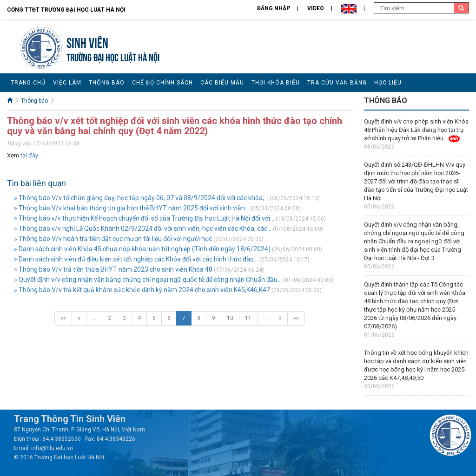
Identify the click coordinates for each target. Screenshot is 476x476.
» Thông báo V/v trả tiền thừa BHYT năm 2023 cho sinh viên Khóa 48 (113, 269)
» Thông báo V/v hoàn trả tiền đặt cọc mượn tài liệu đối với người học (113, 239)
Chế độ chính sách (162, 83)
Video (316, 8)
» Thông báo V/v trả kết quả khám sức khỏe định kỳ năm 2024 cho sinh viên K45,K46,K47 (142, 290)
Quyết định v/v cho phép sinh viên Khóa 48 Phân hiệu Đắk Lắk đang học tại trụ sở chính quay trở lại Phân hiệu (416, 130)
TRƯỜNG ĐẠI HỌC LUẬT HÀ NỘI (113, 56)
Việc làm (67, 83)
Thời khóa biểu (276, 83)
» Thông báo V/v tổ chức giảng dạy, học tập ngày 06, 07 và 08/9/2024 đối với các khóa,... (141, 198)
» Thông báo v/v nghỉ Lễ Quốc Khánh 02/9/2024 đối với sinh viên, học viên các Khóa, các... (143, 228)
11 (248, 318)
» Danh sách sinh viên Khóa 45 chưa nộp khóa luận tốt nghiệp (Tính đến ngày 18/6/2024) (142, 249)
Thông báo (107, 83)
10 (230, 318)
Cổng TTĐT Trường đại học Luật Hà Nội (66, 10)
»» (296, 318)
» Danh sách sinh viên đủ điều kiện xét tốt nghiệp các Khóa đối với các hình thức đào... (136, 259)
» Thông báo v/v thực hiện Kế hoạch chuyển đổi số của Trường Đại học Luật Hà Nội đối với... (144, 218)
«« (63, 318)
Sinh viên (87, 42)
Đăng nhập (274, 8)
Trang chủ (28, 83)
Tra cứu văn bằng (337, 83)
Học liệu (388, 83)
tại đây (29, 155)
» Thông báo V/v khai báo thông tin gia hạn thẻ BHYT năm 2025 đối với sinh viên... (132, 208)
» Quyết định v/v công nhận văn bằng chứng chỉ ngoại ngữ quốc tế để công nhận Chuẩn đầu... (148, 280)
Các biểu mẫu (222, 83)
